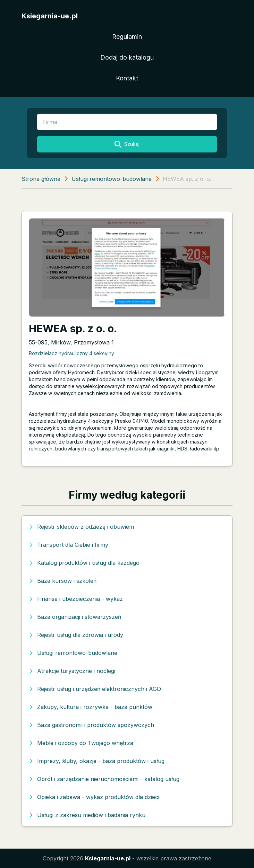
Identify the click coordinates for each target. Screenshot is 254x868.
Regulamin (127, 37)
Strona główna (41, 179)
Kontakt (127, 78)
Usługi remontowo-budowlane (112, 179)
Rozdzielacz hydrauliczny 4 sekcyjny (71, 353)
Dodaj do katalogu (127, 57)
